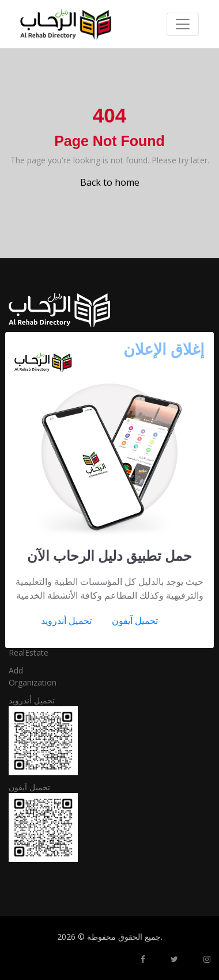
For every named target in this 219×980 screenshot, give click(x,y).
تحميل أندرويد (66, 621)
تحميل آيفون (135, 621)
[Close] (164, 349)
